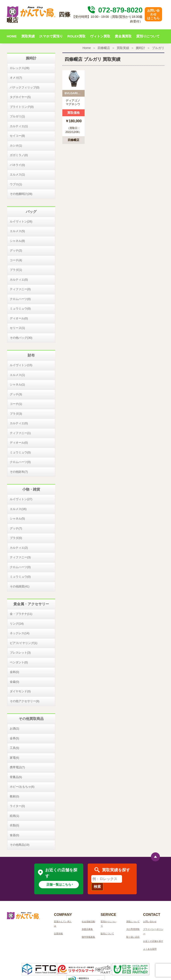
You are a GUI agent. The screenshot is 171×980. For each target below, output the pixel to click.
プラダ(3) (16, 414)
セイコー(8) (17, 136)
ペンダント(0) (19, 662)
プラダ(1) (16, 270)
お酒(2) (14, 728)
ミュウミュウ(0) (20, 309)
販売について (107, 934)
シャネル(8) (17, 241)
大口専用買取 (133, 929)
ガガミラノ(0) (19, 155)
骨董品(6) (16, 777)
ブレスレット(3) (20, 653)
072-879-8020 (114, 10)
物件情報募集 (88, 937)
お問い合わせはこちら (153, 14)
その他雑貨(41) (20, 586)
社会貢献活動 (88, 922)
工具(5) (14, 748)
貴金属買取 (123, 36)
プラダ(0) (16, 538)
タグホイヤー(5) (20, 97)
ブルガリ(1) (17, 116)
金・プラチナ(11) (21, 614)
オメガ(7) (16, 78)
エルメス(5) (17, 231)
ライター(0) (17, 806)
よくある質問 (150, 949)
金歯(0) (14, 682)
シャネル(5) (17, 519)
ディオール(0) (19, 318)
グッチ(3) (16, 394)
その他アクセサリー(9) (25, 701)
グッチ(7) (16, 528)
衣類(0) (14, 825)
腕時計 (140, 48)
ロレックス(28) (20, 68)
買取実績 (28, 36)
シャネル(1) (17, 384)
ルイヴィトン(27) (21, 499)
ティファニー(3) (20, 557)
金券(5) (14, 738)
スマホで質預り (51, 36)
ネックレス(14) (20, 633)
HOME (12, 36)
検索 (97, 887)
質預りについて (148, 36)
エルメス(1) (17, 174)
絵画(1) (14, 816)
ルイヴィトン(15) (21, 365)
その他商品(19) (20, 845)
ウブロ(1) (16, 184)
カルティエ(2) (19, 548)
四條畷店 (104, 48)
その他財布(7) (19, 472)
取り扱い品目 (133, 937)
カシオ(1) (16, 146)
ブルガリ (158, 48)
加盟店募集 (87, 929)
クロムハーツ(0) (20, 299)
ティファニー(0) (20, 289)
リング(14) (17, 624)
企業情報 (58, 934)
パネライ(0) (17, 165)
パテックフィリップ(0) (25, 87)
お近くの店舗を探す (153, 941)
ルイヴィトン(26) (21, 221)
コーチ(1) (16, 404)
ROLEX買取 (77, 36)
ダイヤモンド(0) (20, 691)
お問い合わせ (150, 922)
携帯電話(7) (17, 767)
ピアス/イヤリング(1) (24, 643)
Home (87, 48)
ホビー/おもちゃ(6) (22, 787)
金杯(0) (14, 672)
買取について (133, 922)
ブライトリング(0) (22, 107)
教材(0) (14, 796)
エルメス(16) (18, 509)
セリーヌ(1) (17, 328)
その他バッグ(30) (21, 338)
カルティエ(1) (19, 126)
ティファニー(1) (20, 433)
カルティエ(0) (19, 280)
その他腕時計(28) (21, 194)
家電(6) (14, 758)
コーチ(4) (16, 260)
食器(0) (14, 835)
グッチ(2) (16, 250)
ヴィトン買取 (100, 36)
